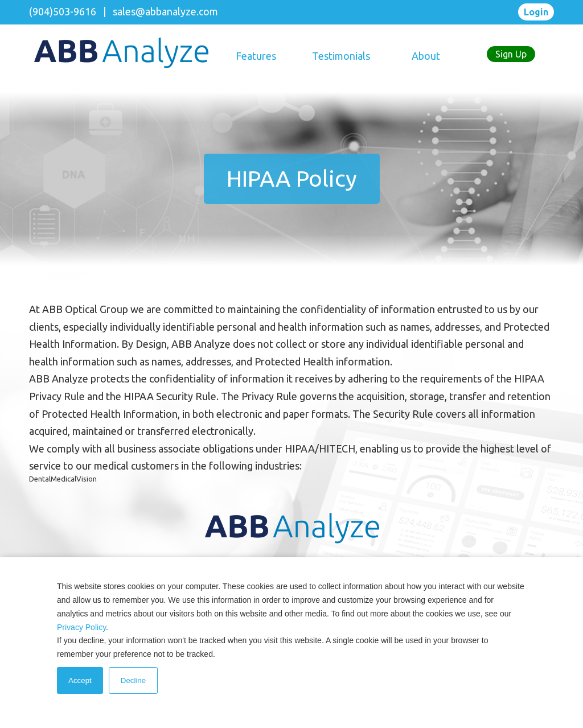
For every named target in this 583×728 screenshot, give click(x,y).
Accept (80, 680)
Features (256, 56)
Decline (133, 680)
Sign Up (511, 54)
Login (536, 12)
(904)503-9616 (63, 11)
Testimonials (341, 56)
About (426, 56)
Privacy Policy (81, 627)
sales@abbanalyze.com (165, 11)
